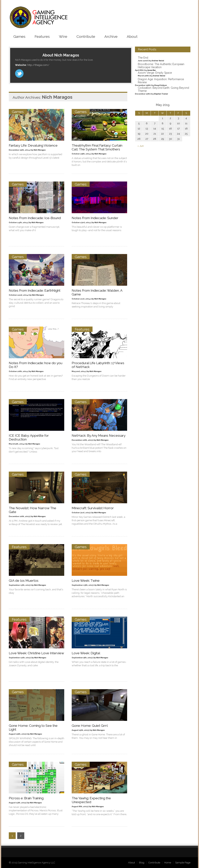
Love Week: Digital (86, 653)
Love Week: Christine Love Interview (36, 653)
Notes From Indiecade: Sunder (95, 218)
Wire (63, 37)
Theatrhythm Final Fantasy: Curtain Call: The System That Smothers (97, 147)
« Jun (141, 146)
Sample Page (183, 862)
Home (168, 862)
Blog (142, 862)
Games (19, 37)
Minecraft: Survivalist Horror (93, 508)
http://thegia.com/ (38, 65)
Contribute (86, 37)
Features (42, 37)
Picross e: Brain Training (26, 798)
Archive (111, 37)
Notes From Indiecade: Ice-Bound (35, 218)
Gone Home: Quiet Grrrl (90, 725)
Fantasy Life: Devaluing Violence (33, 145)
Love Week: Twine (86, 580)
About (132, 37)
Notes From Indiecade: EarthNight (35, 290)
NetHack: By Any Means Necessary (99, 435)
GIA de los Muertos (24, 580)
